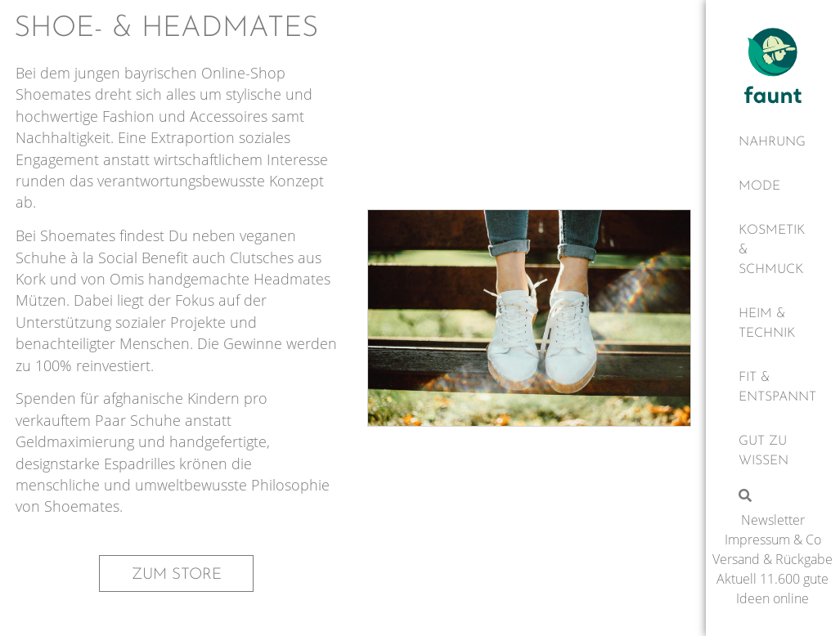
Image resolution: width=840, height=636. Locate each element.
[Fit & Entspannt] (773, 387)
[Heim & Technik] (773, 324)
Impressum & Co (773, 540)
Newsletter (773, 520)
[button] (176, 573)
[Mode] (773, 186)
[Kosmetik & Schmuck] (773, 250)
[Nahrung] (773, 142)
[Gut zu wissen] (773, 451)
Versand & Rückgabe (773, 559)
